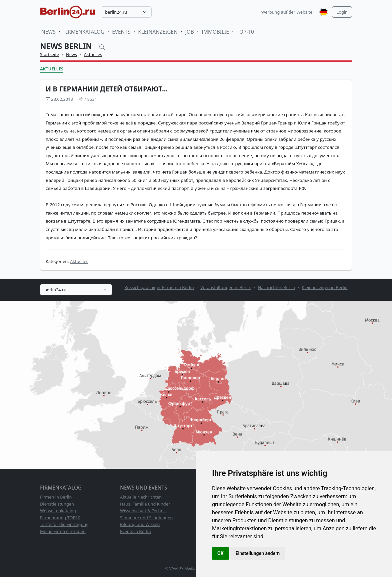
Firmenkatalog (84, 32)
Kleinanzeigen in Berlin (324, 287)
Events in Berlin (135, 531)
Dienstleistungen (57, 504)
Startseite (49, 54)
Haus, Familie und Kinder (145, 504)
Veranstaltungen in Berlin (226, 287)
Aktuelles (93, 54)
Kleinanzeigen (158, 32)
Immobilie (215, 32)
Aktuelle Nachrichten (141, 497)
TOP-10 (245, 32)
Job (190, 32)
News (48, 32)
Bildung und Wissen (140, 524)
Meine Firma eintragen (63, 531)
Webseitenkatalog (58, 511)
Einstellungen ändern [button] (258, 553)
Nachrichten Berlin (277, 287)
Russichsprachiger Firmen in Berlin (159, 287)
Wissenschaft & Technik (143, 511)
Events (121, 32)
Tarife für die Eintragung (64, 524)
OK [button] (220, 553)
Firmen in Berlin (56, 497)
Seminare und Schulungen (146, 518)
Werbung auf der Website (287, 12)
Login (342, 12)
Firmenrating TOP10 (60, 518)
